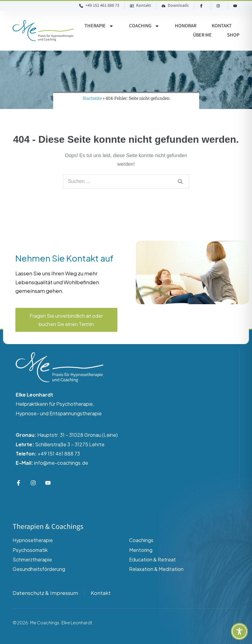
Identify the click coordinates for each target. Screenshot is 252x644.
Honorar (186, 26)
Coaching (144, 26)
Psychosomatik (30, 550)
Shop (233, 35)
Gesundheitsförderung (39, 569)
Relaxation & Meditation (156, 569)
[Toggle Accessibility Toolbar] (239, 631)
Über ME (202, 35)
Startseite (92, 98)
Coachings (141, 540)
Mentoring (141, 550)
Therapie (99, 26)
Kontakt (222, 26)
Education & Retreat (152, 559)
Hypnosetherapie (33, 540)
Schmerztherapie (32, 559)
